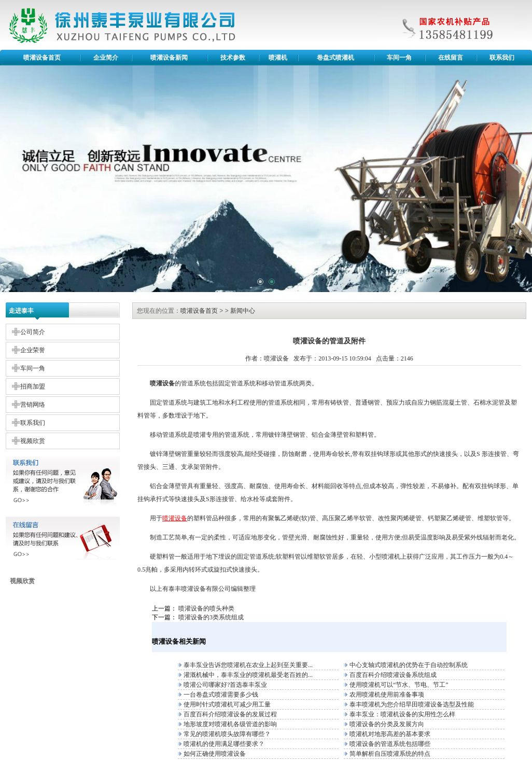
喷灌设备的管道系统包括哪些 (390, 744)
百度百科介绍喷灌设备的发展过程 (230, 714)
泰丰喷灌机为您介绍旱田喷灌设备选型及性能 (412, 704)
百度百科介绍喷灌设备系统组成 (393, 675)
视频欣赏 (33, 441)
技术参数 (233, 58)
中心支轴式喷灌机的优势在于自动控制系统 (409, 665)
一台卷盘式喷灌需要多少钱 (221, 695)
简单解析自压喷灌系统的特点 (390, 754)
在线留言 (451, 58)
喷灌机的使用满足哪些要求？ (224, 744)
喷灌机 (278, 58)
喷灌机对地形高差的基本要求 (390, 734)
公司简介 (33, 332)
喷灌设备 (193, 589)
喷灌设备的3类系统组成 (211, 617)
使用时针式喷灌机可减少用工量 (227, 704)
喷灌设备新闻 (169, 58)
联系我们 (502, 58)
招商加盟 (33, 386)
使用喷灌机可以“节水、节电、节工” (399, 685)
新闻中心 (243, 311)
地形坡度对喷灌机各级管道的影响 (230, 724)
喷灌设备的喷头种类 (206, 608)
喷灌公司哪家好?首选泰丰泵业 (225, 685)
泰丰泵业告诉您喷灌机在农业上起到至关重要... (248, 665)
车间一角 (399, 58)
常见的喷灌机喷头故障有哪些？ (227, 734)
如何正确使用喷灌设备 (215, 754)
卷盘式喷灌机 (335, 58)
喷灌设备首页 (42, 58)
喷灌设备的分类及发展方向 (387, 724)
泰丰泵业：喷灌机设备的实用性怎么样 (402, 714)
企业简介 (106, 58)
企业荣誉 (33, 350)
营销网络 (33, 405)
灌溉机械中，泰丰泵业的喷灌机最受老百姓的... (248, 675)
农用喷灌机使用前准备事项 (387, 695)
